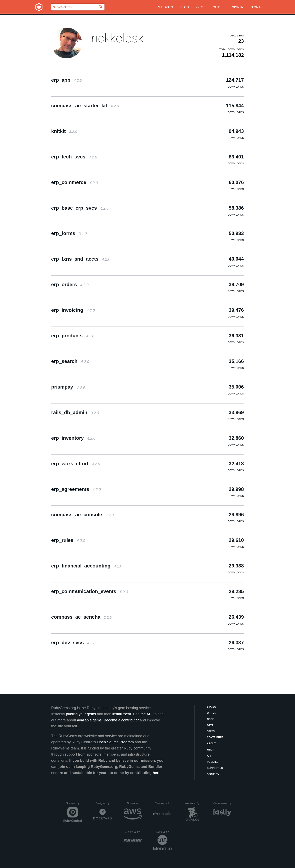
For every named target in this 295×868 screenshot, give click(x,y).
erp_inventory (73, 438)
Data (210, 725)
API (209, 756)
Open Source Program (115, 742)
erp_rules (68, 540)
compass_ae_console (82, 515)
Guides (219, 7)
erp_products (73, 336)
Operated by (74, 805)
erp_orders (70, 284)
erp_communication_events (90, 591)
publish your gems (81, 714)
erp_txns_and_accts (81, 259)
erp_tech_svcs (74, 157)
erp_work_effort (76, 464)
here (157, 773)
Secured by (164, 832)
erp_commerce (74, 182)
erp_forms (69, 233)
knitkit (64, 131)
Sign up (257, 7)
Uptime (212, 713)
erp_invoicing (73, 310)
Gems (201, 7)
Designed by (104, 803)
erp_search (70, 361)
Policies (213, 762)
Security (213, 774)
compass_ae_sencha (82, 617)
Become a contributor (121, 720)
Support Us (215, 768)
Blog (185, 7)
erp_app (67, 80)
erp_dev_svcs (73, 643)
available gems (89, 720)
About (211, 744)
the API (146, 714)
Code (210, 719)
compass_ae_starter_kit (85, 106)
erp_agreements (76, 489)
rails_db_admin (75, 412)
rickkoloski (119, 38)
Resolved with (163, 803)
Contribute (215, 737)
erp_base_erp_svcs (80, 208)
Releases (165, 7)
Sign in (238, 7)
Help (210, 750)
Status (212, 707)
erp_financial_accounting (87, 566)
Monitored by (194, 803)
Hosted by (134, 803)
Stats (211, 731)
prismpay (68, 387)
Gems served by (223, 803)
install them (122, 714)
